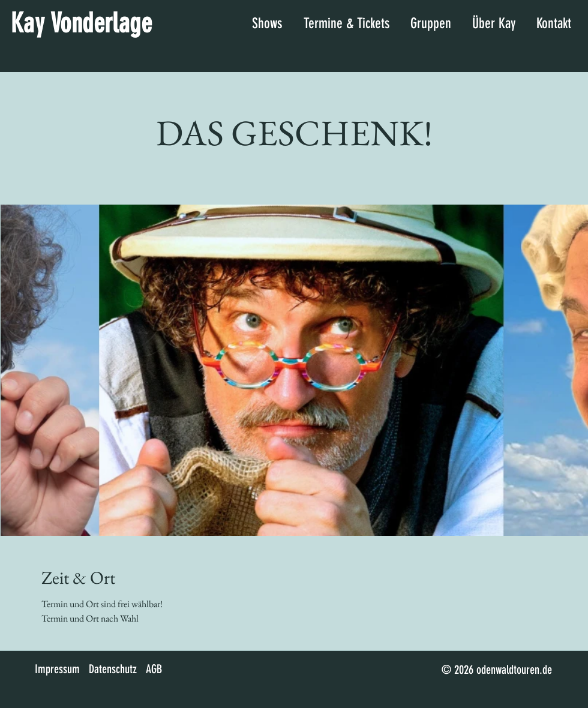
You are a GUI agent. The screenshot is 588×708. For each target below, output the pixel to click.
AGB (154, 669)
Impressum (57, 669)
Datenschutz (113, 669)
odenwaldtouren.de (514, 670)
